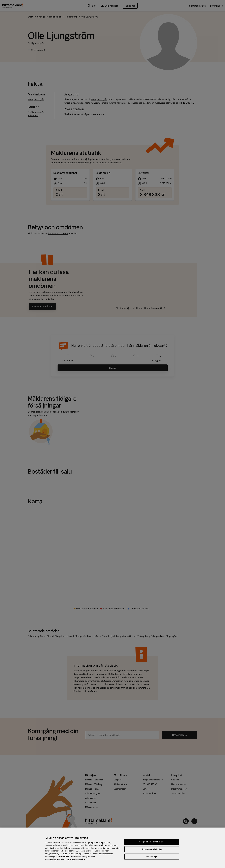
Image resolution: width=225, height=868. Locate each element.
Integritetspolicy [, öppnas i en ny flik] (77, 862)
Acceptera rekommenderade (152, 844)
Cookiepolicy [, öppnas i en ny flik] (63, 862)
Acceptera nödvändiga (152, 852)
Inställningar (152, 859)
